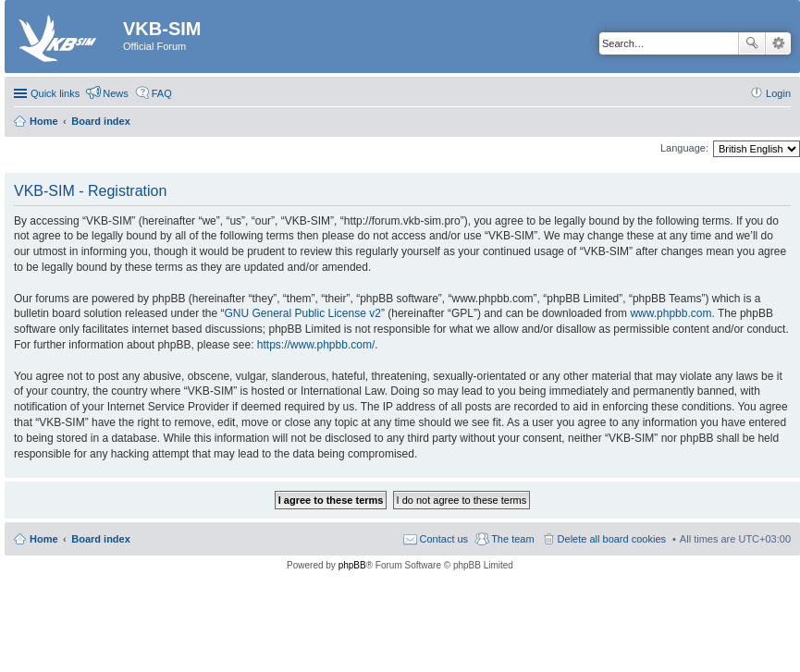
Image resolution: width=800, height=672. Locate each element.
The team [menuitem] (512, 539)
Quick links (55, 93)
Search (752, 43)
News (116, 93)
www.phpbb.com (671, 313)
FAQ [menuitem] (162, 93)
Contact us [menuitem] (444, 539)
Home (44, 539)
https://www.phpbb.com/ (316, 345)
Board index (101, 539)
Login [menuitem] (778, 93)
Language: (684, 148)
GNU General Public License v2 (302, 313)
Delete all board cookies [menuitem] (612, 539)
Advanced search (778, 43)
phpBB (352, 565)
